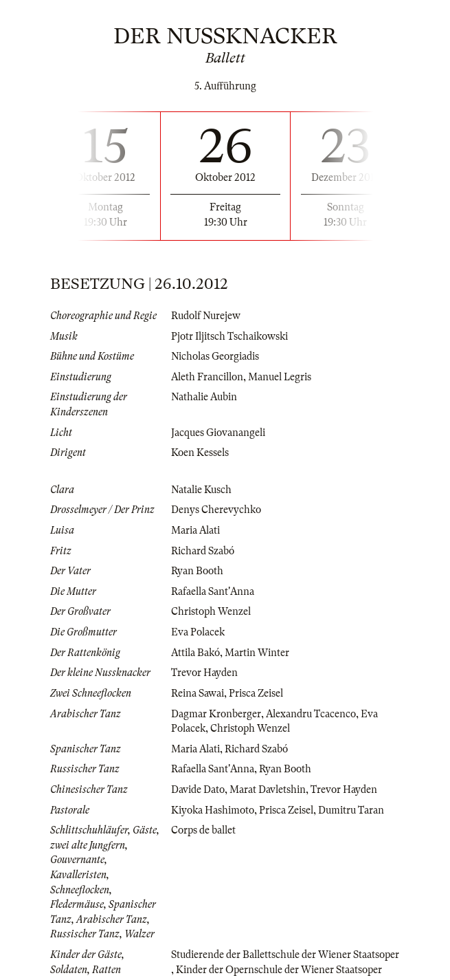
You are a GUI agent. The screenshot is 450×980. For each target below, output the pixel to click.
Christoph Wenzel (211, 611)
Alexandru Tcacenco (311, 714)
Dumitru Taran (351, 810)
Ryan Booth (197, 571)
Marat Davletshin (268, 790)
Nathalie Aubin (204, 397)
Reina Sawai (198, 693)
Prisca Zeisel (256, 693)
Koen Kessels (200, 453)
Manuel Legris (280, 377)
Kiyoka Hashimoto (213, 810)
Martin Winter (257, 653)
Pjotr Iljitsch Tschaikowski (229, 336)
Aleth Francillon (207, 377)
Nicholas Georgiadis (215, 356)
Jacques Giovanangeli (218, 433)
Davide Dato (198, 790)
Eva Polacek (198, 632)
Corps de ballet (203, 830)
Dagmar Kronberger (216, 714)
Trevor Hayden (204, 673)
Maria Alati (195, 530)
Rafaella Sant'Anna (213, 591)
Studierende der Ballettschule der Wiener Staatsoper (285, 955)
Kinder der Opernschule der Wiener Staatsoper (279, 970)
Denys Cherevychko (216, 510)
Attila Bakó (195, 653)
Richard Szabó (203, 551)
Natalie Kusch (201, 490)
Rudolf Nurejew (206, 316)
